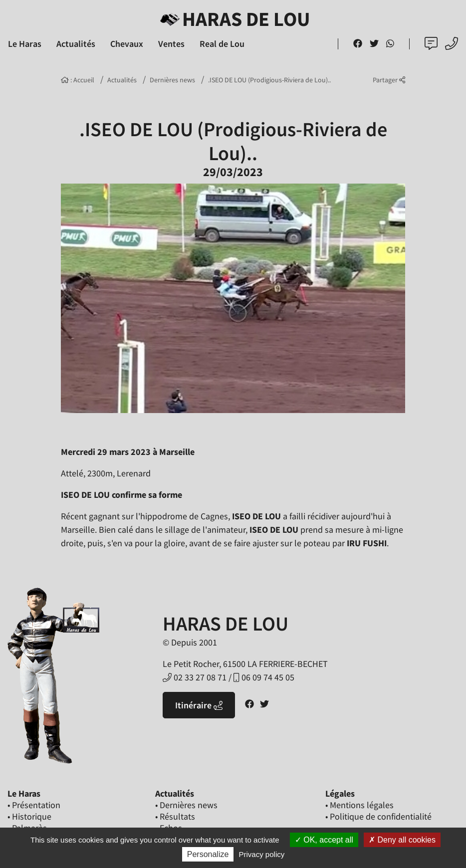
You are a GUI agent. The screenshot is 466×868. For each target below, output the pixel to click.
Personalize (208, 854)
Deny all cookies (402, 840)
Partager (389, 80)
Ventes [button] (171, 44)
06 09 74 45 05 (264, 677)
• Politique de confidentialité (378, 816)
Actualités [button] (76, 44)
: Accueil (78, 80)
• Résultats (175, 816)
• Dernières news (186, 805)
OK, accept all (324, 840)
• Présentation (34, 805)
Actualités (122, 80)
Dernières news (172, 80)
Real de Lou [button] (222, 44)
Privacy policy (262, 854)
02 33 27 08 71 (195, 677)
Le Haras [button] (25, 44)
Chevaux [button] (127, 44)
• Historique (29, 816)
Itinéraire (199, 705)
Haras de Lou (233, 19)
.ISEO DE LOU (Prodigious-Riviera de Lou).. (269, 80)
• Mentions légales (359, 805)
